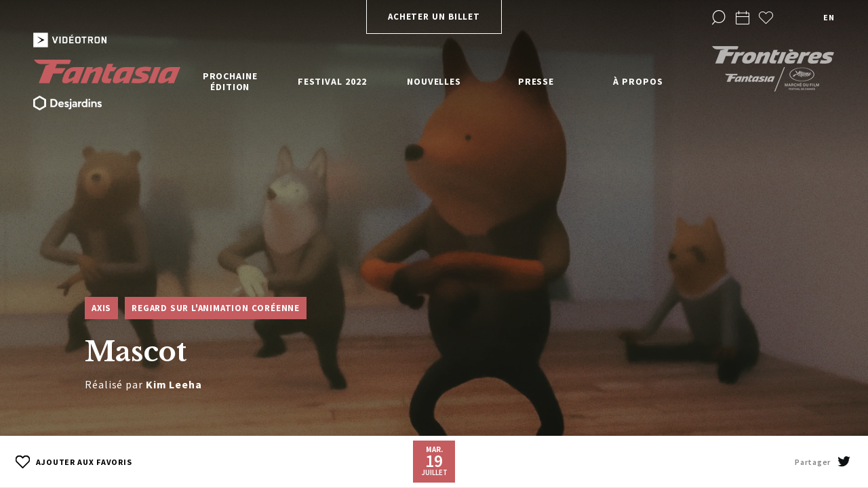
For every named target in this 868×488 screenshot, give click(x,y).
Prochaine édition (230, 81)
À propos (638, 81)
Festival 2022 (332, 81)
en (829, 17)
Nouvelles (434, 81)
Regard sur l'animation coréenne (216, 308)
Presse (536, 81)
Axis (101, 308)
